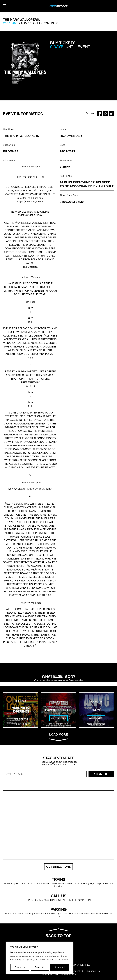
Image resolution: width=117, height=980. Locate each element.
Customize (20, 967)
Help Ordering (80, 965)
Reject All (40, 967)
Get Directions (58, 867)
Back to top (58, 933)
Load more (58, 737)
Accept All (60, 967)
